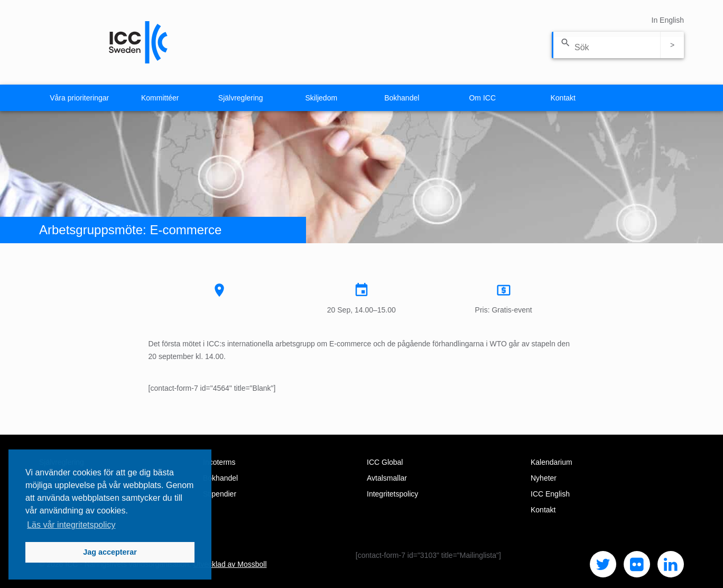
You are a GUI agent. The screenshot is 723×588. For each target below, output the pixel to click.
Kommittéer (160, 98)
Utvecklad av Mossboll (230, 564)
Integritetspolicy (392, 494)
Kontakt (563, 98)
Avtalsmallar (387, 478)
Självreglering (241, 98)
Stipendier (220, 494)
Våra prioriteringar (79, 98)
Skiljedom (321, 98)
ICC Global (385, 462)
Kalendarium (551, 462)
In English (668, 20)
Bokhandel (402, 98)
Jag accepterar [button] (110, 552)
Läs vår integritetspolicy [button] (71, 525)
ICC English (550, 494)
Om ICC (482, 98)
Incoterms (219, 462)
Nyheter (544, 478)
